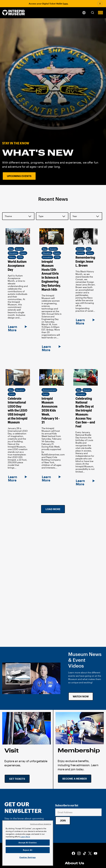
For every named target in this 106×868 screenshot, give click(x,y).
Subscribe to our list (67, 805)
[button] (92, 13)
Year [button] (75, 216)
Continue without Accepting (41, 824)
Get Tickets (17, 779)
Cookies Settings (28, 857)
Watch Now (81, 696)
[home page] (13, 13)
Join (63, 821)
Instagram (79, 853)
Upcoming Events (19, 176)
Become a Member (75, 779)
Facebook (73, 853)
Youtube (96, 853)
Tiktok (84, 853)
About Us (75, 863)
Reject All (28, 850)
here (65, 4)
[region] (28, 843)
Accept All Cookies (28, 843)
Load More (53, 509)
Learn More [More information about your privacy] (25, 837)
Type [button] (41, 216)
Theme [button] (8, 216)
